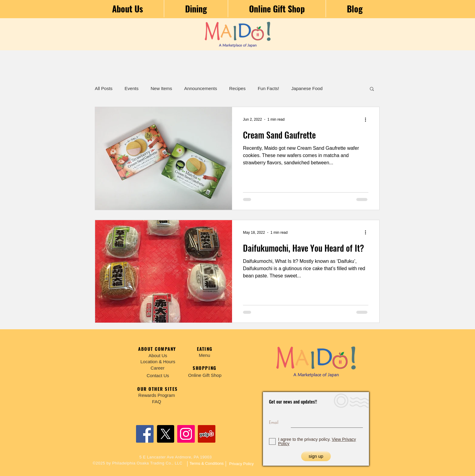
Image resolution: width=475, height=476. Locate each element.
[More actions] (367, 119)
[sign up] (316, 456)
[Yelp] (207, 434)
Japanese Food (307, 88)
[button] (372, 89)
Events (131, 88)
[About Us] (158, 355)
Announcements (201, 88)
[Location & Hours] (158, 362)
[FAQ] (157, 402)
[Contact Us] (158, 375)
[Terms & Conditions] (207, 464)
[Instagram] (186, 434)
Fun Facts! (269, 88)
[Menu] (204, 355)
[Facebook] (145, 434)
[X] (165, 434)
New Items (161, 88)
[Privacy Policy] (241, 464)
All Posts (104, 88)
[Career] (158, 368)
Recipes (237, 88)
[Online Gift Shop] (205, 375)
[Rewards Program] (157, 395)
